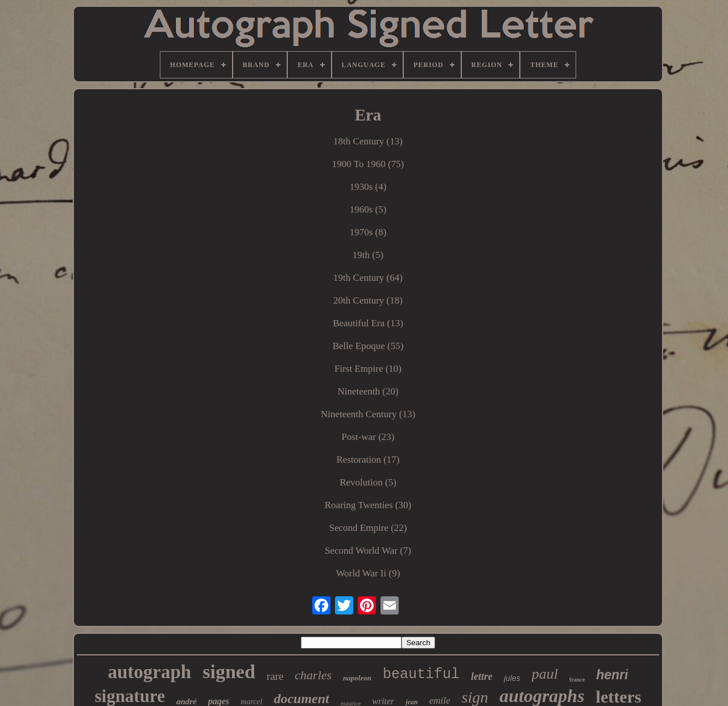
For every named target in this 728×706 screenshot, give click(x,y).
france (577, 680)
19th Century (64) (368, 278)
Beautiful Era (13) (368, 323)
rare (275, 676)
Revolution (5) (368, 482)
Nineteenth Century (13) (368, 414)
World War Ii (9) (368, 573)
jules (512, 678)
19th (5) (368, 255)
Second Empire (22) (368, 528)
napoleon (357, 678)
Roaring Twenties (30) (368, 505)
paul (545, 674)
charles (313, 675)
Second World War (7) (368, 551)
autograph (150, 672)
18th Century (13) (368, 141)
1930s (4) (368, 187)
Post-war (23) (368, 437)
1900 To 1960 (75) (368, 164)
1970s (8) (368, 232)
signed (229, 672)
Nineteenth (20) (368, 391)
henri (612, 675)
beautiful (421, 674)
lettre (482, 676)
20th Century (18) (368, 300)
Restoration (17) (368, 460)
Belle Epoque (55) (368, 346)
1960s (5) (368, 209)
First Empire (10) (368, 369)
